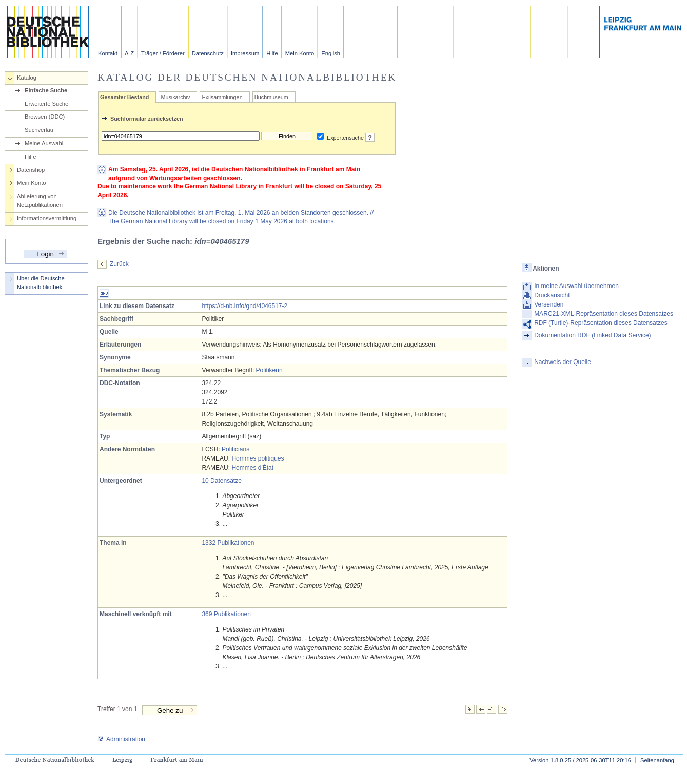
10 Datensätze (221, 481)
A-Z (129, 53)
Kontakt (108, 53)
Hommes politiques (258, 458)
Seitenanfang (657, 760)
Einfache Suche (46, 90)
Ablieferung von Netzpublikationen (40, 200)
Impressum (245, 53)
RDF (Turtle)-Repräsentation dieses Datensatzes (601, 323)
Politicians (235, 449)
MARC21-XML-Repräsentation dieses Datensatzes (604, 314)
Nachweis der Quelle (563, 362)
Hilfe (272, 53)
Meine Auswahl (44, 143)
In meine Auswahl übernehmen (576, 286)
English (331, 53)
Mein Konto (300, 53)
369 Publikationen (226, 614)
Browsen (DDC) (45, 117)
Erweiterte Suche (46, 104)
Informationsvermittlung (47, 218)
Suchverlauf (40, 130)
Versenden (549, 304)
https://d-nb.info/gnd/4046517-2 (244, 306)
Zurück (119, 264)
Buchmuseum (271, 97)
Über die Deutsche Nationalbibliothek (41, 283)
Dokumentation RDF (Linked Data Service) (592, 335)
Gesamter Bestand (124, 97)
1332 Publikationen (228, 543)
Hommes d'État (252, 468)
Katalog (27, 78)
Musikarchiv (175, 97)
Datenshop (31, 170)
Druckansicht (552, 295)
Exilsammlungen (222, 97)
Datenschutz (208, 53)
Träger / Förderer (163, 53)
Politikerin (269, 370)
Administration (121, 739)
